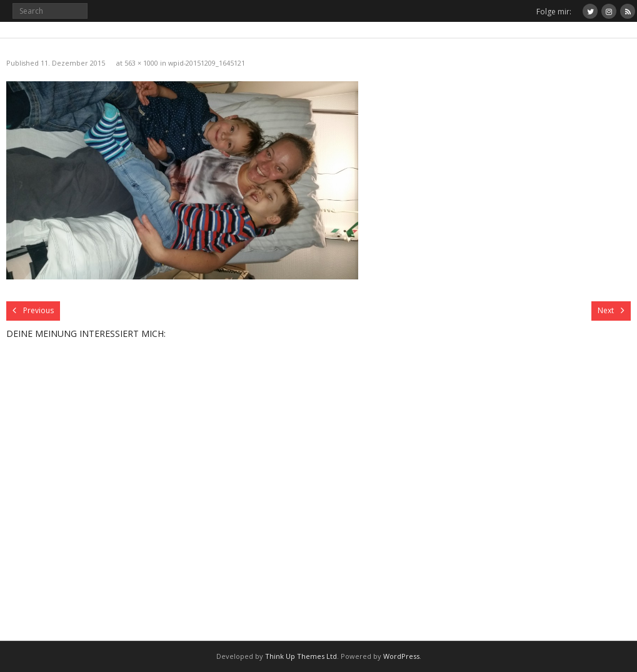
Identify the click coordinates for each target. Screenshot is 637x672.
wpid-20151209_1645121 (207, 63)
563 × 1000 (141, 63)
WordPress (401, 656)
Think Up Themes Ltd (301, 656)
